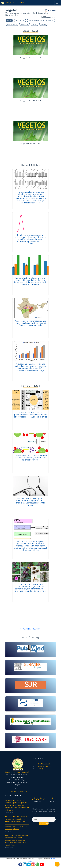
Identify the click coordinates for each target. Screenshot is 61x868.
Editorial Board (12, 24)
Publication (50, 20)
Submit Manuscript (44, 766)
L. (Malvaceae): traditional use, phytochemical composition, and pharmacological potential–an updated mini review (30, 588)
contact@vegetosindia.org (17, 791)
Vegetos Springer (44, 764)
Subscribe (44, 823)
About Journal (20, 20)
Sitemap (41, 769)
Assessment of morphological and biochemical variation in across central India (31, 323)
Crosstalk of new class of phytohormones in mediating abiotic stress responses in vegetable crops (31, 415)
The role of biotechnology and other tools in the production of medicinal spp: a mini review (31, 502)
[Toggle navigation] (57, 3)
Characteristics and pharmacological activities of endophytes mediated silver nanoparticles (30, 458)
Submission (25, 24)
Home (9, 20)
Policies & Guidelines (35, 20)
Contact (43, 24)
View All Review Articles (30, 629)
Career (35, 24)
